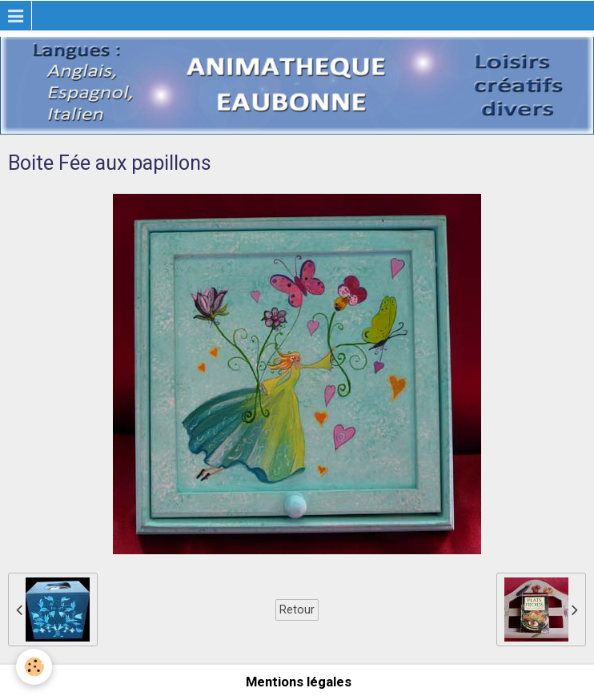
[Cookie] (34, 667)
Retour (297, 609)
